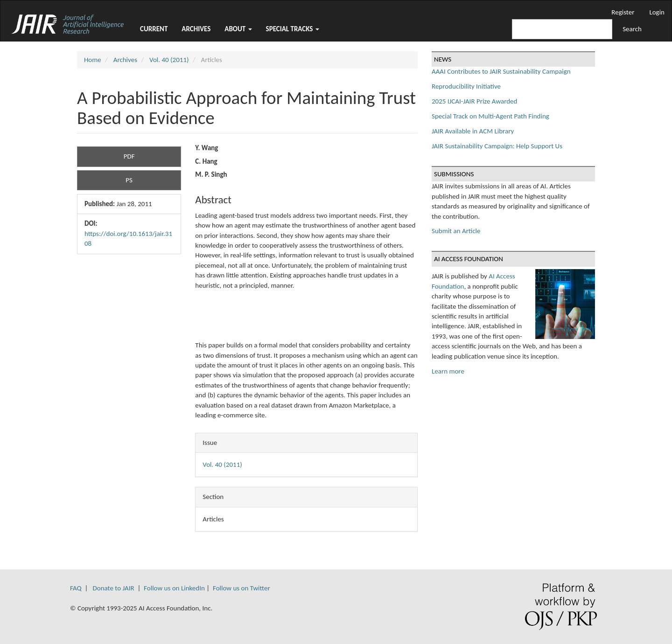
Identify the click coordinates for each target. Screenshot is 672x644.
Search (632, 29)
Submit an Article (456, 231)
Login (657, 12)
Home (93, 60)
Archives (196, 29)
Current (154, 29)
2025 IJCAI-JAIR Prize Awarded (474, 101)
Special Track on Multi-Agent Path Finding (490, 116)
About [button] (238, 29)
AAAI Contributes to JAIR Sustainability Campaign (501, 71)
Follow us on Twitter (241, 588)
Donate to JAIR (114, 588)
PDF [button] (129, 156)
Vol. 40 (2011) (169, 60)
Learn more (448, 371)
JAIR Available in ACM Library (473, 131)
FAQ (76, 588)
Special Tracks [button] (293, 29)
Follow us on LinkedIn (174, 588)
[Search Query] (562, 29)
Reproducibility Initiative (466, 86)
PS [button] (129, 180)
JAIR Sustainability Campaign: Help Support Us (497, 146)
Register (623, 12)
